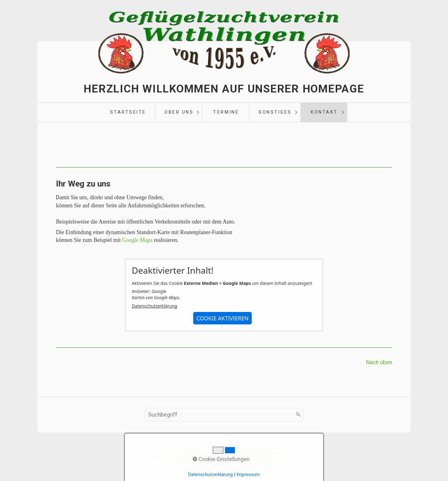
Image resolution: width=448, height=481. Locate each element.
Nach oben (379, 362)
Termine (226, 112)
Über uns (179, 112)
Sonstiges (275, 112)
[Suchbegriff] (224, 415)
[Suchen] (298, 415)
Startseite (128, 112)
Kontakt (324, 112)
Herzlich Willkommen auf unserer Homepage (224, 89)
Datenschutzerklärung (155, 306)
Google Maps (137, 240)
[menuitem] (128, 112)
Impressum (221, 453)
